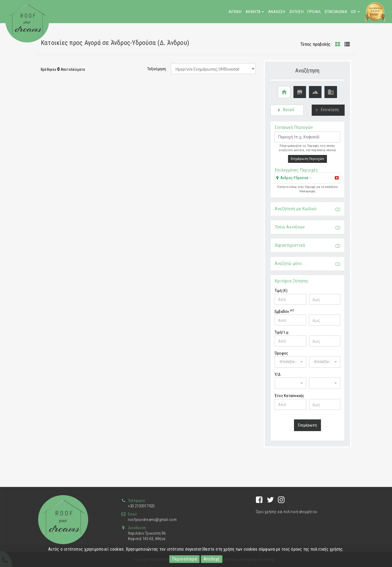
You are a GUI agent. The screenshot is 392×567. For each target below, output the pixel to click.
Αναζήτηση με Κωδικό (307, 212)
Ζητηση (296, 12)
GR (354, 12)
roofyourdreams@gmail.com (152, 520)
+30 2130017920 (141, 506)
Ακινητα (253, 12)
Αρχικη (235, 12)
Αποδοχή (212, 559)
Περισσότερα (184, 559)
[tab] (307, 182)
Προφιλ (314, 12)
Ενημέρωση (307, 428)
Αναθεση (277, 12)
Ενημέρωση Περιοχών (307, 162)
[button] (294, 181)
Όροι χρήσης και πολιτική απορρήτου (287, 512)
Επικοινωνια (336, 12)
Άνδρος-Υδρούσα (294, 181)
